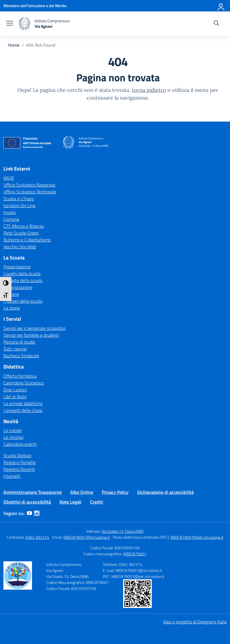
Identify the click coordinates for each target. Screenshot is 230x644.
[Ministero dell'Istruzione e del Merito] (35, 6)
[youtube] (29, 513)
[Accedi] (221, 6)
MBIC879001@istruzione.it (87, 537)
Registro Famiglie (20, 462)
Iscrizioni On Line (19, 205)
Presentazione (17, 267)
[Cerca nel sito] (216, 24)
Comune (11, 219)
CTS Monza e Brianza (24, 226)
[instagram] (37, 513)
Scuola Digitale (17, 455)
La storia (12, 308)
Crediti (97, 502)
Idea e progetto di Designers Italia (195, 622)
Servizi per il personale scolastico (34, 328)
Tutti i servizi (15, 349)
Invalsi (10, 212)
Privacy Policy (115, 492)
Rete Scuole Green (21, 233)
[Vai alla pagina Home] (14, 45)
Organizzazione (18, 287)
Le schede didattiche (23, 403)
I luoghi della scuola (22, 274)
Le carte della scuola (23, 280)
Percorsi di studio (19, 342)
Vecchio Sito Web (20, 247)
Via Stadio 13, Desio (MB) (123, 531)
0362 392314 (37, 537)
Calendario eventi (20, 444)
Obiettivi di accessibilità (27, 502)
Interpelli (12, 476)
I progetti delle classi (23, 410)
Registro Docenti (19, 469)
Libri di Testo (15, 397)
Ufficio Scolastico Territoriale (30, 192)
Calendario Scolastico (24, 383)
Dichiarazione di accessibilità (165, 492)
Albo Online (82, 492)
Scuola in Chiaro (19, 199)
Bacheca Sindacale (21, 356)
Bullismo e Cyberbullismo (27, 240)
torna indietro (149, 90)
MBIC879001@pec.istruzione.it (197, 537)
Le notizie (13, 430)
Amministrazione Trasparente (33, 492)
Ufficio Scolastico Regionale (29, 185)
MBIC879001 (135, 554)
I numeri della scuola (23, 301)
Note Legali (70, 502)
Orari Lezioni (15, 390)
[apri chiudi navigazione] (10, 24)
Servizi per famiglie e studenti (31, 335)
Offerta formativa (20, 376)
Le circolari (13, 437)
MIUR (9, 178)
